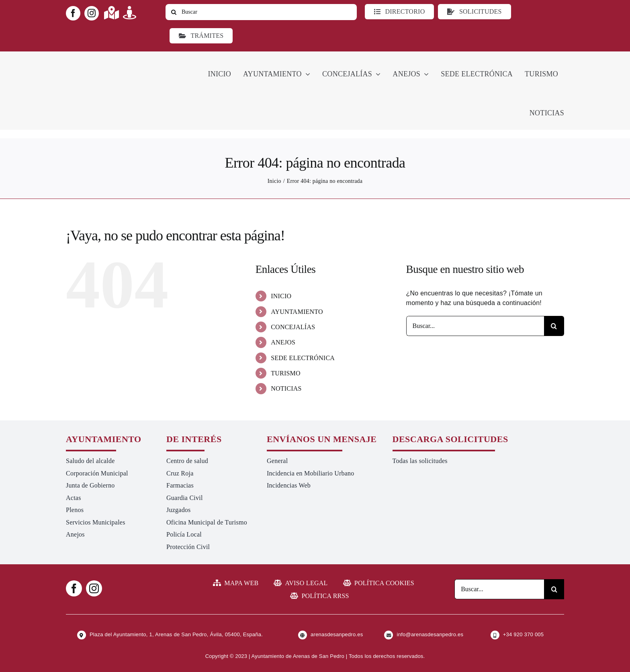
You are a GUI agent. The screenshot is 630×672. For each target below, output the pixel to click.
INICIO (281, 296)
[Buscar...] (475, 326)
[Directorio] (399, 12)
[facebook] (73, 13)
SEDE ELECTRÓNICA (303, 358)
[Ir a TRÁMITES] (201, 36)
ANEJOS (283, 342)
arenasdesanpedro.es (337, 634)
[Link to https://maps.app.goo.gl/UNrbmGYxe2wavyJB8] (111, 13)
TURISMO (286, 373)
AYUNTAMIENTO (297, 312)
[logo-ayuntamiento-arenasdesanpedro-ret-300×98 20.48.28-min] (117, 59)
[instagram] (92, 13)
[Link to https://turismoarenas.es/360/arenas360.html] (130, 13)
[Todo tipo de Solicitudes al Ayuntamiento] (474, 12)
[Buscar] (261, 12)
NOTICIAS (286, 388)
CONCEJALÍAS (293, 327)
